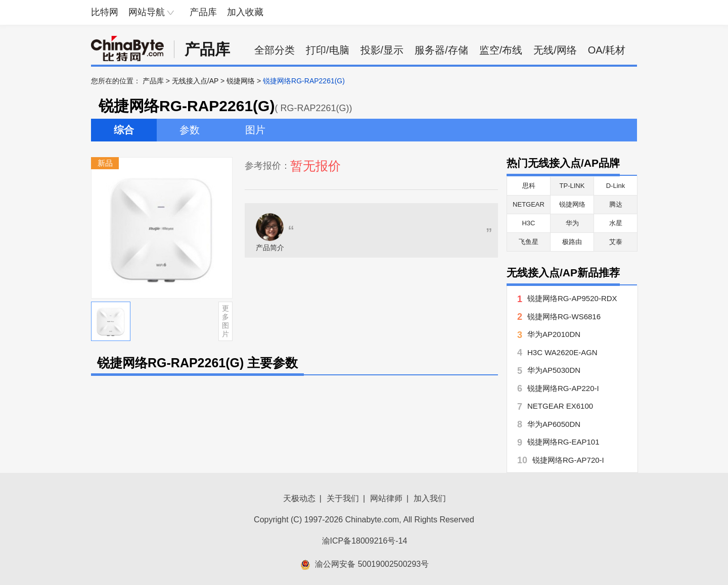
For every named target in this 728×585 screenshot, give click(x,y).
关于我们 (343, 498)
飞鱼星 (529, 242)
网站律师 (386, 498)
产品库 (203, 12)
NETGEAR (529, 204)
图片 (255, 130)
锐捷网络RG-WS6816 (564, 316)
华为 (572, 223)
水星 (616, 223)
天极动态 (299, 498)
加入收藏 (245, 12)
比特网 (105, 12)
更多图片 (225, 321)
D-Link (616, 186)
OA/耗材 (607, 50)
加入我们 (430, 498)
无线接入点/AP (195, 81)
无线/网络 (555, 50)
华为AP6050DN (554, 424)
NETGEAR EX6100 (560, 406)
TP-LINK (572, 186)
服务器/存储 (441, 50)
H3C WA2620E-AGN (562, 352)
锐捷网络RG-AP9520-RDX (572, 298)
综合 (124, 130)
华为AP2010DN (554, 334)
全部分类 (275, 50)
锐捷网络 (241, 81)
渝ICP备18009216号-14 (365, 541)
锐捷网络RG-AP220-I (563, 388)
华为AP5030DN (554, 370)
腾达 (616, 204)
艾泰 (616, 242)
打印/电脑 (328, 50)
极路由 (572, 242)
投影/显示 (382, 50)
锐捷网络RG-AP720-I (568, 460)
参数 (190, 130)
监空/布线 (501, 50)
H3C (528, 223)
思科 (529, 186)
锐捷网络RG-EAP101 (563, 442)
